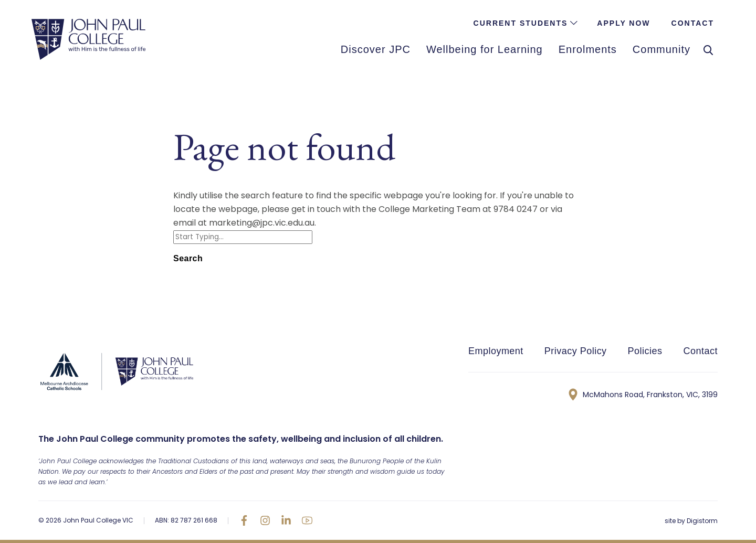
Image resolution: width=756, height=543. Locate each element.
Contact (700, 351)
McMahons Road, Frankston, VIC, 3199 (643, 395)
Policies (645, 351)
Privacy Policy (576, 351)
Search (188, 258)
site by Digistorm (691, 521)
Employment (496, 351)
